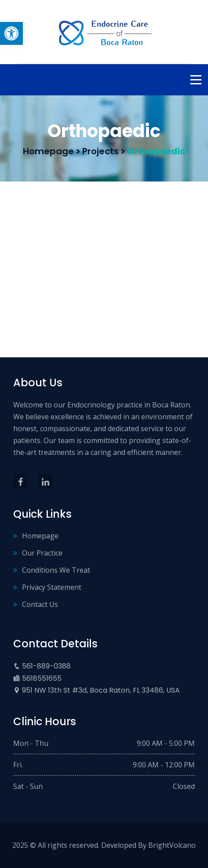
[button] (11, 33)
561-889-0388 (46, 666)
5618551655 (42, 678)
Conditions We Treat (56, 570)
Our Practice (42, 553)
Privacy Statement (52, 587)
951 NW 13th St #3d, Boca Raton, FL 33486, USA (101, 690)
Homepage (40, 536)
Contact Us (40, 604)
